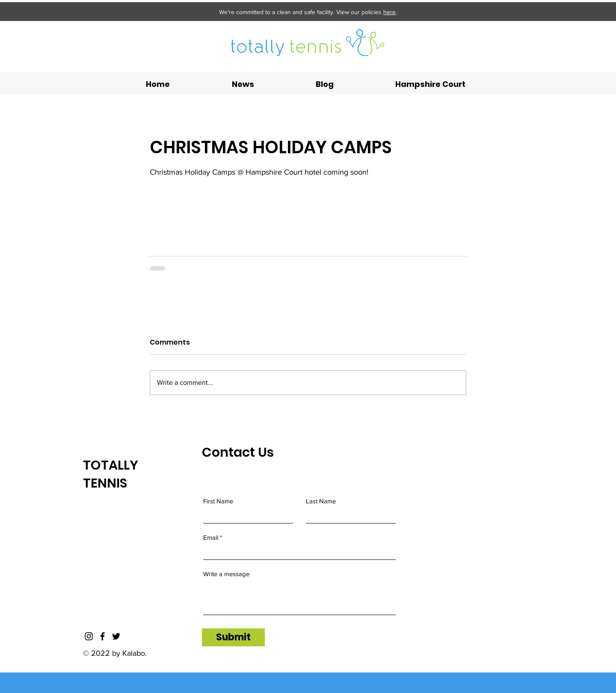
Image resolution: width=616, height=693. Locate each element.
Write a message (226, 574)
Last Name (321, 501)
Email (211, 537)
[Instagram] (89, 636)
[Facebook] (102, 636)
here (389, 12)
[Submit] (233, 637)
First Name (218, 501)
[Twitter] (116, 636)
